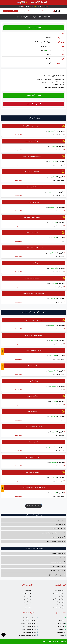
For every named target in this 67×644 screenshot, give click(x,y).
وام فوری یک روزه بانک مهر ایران (56, 541)
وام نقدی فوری (61, 524)
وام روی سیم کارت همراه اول (57, 575)
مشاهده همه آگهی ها (34, 506)
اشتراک (34, 6)
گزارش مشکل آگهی (34, 104)
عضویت (26, 11)
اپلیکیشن (28, 6)
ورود (41, 11)
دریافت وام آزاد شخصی (58, 529)
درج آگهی (10, 11)
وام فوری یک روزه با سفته (58, 562)
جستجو (22, 6)
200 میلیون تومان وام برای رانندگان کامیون (53, 533)
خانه (46, 6)
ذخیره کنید (60, 34)
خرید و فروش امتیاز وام (58, 537)
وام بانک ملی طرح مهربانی (58, 571)
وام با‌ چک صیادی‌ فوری (58, 566)
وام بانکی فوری (61, 558)
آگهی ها (41, 6)
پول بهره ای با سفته (59, 520)
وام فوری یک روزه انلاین (58, 554)
